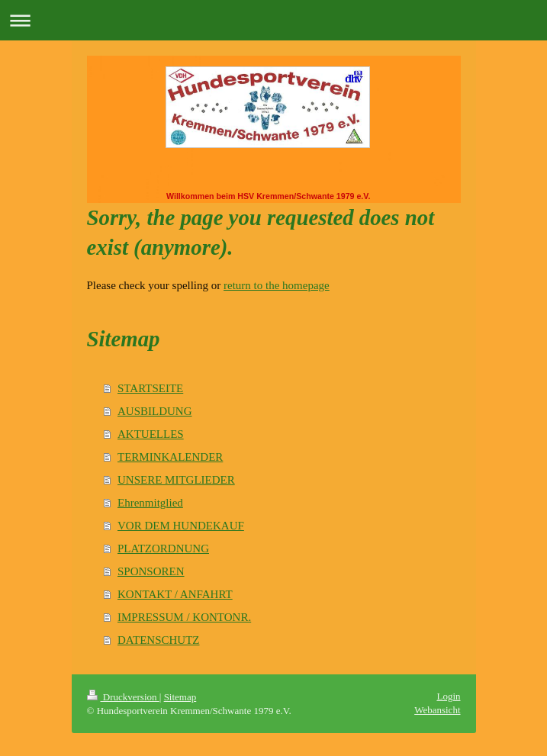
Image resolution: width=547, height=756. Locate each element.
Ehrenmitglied (150, 503)
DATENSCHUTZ (159, 640)
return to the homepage (277, 285)
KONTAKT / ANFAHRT (175, 594)
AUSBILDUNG (155, 411)
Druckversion (123, 697)
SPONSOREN (151, 571)
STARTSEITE (150, 388)
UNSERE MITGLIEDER (176, 480)
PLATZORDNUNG (163, 549)
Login (448, 696)
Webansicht (437, 710)
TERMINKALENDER (170, 457)
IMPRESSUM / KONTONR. (184, 617)
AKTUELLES (151, 434)
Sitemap (180, 697)
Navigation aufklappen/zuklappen (273, 20)
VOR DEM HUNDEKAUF (181, 526)
